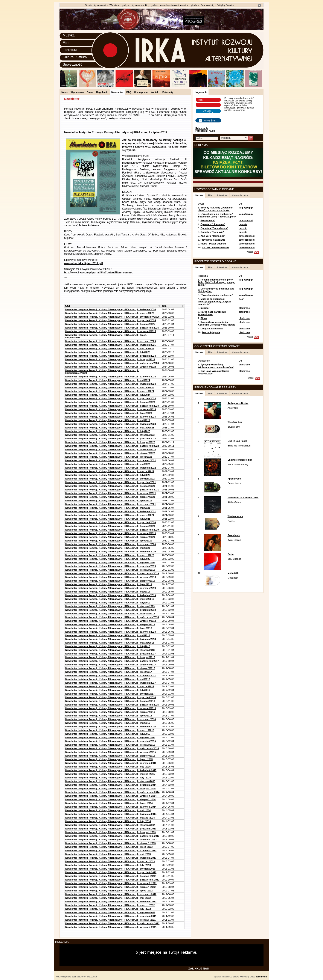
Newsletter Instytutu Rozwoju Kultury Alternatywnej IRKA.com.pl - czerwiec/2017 (110, 675)
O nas (90, 92)
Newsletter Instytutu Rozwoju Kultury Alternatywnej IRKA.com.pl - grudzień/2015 (110, 741)
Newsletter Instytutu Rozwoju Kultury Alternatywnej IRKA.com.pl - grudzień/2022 (110, 439)
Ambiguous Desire (238, 403)
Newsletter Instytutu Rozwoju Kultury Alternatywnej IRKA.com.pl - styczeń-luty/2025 (112, 317)
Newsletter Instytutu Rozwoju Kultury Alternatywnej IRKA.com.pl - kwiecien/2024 (110, 384)
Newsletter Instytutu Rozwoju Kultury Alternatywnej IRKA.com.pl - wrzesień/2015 (111, 752)
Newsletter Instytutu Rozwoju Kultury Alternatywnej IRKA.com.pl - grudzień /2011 (111, 916)
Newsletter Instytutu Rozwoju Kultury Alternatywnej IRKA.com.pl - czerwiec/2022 (110, 460)
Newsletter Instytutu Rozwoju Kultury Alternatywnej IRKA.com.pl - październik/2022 (112, 446)
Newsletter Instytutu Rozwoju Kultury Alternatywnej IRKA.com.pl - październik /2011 (112, 923)
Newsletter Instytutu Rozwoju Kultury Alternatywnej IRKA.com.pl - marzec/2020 (110, 555)
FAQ (129, 92)
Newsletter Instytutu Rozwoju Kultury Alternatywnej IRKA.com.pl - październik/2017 (112, 661)
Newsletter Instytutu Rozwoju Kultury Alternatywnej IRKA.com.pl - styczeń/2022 (110, 479)
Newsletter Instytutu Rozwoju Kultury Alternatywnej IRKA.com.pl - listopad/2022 (110, 442)
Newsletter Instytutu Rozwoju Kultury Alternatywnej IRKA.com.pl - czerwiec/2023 (110, 417)
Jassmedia (261, 977)
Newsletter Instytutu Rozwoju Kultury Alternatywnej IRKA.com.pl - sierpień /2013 (110, 843)
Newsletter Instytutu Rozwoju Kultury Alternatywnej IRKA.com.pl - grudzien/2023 (110, 398)
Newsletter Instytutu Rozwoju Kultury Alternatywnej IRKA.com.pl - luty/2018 (108, 646)
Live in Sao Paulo (237, 441)
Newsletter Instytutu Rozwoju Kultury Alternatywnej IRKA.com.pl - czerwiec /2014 (111, 807)
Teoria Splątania (211, 332)
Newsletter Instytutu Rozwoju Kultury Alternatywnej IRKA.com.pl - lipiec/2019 (109, 584)
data (164, 306)
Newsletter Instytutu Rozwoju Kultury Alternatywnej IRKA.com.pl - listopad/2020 (110, 526)
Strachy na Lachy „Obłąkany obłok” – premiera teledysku (215, 209)
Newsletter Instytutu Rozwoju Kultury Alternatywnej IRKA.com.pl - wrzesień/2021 (111, 493)
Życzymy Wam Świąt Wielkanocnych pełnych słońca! (216, 366)
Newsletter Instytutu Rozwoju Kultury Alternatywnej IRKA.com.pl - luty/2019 (108, 603)
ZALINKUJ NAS (199, 969)
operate (243, 224)
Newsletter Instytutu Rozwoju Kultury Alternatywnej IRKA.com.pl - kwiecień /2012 (111, 902)
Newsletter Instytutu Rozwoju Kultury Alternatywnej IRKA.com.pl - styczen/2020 (110, 562)
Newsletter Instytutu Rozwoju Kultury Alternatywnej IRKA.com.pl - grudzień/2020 (110, 522)
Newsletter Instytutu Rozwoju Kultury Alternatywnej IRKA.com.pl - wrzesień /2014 (111, 796)
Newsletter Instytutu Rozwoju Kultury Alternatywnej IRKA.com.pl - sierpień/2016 (110, 712)
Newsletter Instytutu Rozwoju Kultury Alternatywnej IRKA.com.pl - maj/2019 (108, 592)
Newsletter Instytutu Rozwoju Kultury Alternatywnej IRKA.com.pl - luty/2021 (108, 519)
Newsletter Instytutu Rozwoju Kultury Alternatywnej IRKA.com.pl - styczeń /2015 (110, 781)
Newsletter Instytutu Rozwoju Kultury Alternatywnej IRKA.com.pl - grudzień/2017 (110, 654)
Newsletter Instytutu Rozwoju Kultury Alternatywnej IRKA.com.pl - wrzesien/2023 (111, 409)
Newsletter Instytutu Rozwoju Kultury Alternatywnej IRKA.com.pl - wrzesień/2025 (111, 331)
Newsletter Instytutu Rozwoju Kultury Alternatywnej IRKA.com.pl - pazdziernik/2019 (112, 573)
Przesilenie (234, 535)
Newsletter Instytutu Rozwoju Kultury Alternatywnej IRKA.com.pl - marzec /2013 (110, 861)
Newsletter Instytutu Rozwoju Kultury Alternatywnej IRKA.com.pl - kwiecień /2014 (111, 814)
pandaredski (246, 220)
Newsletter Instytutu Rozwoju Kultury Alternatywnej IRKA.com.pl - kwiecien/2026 (110, 309)
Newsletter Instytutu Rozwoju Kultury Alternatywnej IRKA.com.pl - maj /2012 (108, 898)
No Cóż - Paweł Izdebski (215, 247)
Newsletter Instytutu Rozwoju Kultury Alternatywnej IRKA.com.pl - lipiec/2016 (109, 716)
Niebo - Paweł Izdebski (213, 244)
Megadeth (233, 573)
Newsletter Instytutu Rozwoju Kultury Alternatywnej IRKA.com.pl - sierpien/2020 (110, 537)
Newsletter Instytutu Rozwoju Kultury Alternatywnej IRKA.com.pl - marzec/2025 (110, 348)
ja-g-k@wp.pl (246, 208)
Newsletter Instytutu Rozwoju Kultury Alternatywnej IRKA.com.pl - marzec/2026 (110, 313)
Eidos (204, 318)
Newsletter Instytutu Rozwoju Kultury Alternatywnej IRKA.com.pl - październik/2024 (112, 363)
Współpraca (141, 92)
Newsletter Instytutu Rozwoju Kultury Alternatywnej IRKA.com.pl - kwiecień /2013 (111, 858)
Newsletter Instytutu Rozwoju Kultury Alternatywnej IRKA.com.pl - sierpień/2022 (110, 453)
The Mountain (235, 516)
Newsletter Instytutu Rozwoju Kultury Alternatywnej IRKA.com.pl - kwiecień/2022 (110, 468)
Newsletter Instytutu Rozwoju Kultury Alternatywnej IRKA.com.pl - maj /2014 (108, 810)
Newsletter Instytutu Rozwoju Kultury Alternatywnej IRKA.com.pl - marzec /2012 (110, 905)
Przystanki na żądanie (213, 240)
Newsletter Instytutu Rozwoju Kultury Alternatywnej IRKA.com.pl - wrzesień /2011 (111, 927)
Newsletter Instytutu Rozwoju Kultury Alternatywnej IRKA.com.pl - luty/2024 (108, 395)
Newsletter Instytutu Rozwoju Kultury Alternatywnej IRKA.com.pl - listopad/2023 (110, 402)
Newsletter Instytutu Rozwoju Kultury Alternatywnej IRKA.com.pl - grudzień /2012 (111, 872)
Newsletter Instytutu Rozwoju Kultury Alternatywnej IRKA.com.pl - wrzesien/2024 (111, 367)
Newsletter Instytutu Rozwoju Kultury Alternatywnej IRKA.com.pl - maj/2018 (108, 635)
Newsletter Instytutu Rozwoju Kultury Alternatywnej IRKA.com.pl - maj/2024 (108, 380)
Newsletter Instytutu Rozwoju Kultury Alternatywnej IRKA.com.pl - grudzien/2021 (110, 482)
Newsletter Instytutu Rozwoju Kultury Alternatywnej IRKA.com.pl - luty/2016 (108, 734)
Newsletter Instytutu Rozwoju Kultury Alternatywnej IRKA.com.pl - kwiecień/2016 (110, 727)
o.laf (241, 299)
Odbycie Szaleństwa (212, 329)
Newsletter (117, 92)
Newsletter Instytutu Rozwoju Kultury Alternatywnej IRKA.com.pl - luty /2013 (108, 865)
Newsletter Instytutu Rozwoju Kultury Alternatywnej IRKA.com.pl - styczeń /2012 (110, 912)
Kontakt (155, 92)
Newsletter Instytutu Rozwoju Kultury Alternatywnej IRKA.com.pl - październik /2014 (112, 792)
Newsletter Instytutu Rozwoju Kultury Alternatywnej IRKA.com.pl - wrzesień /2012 (111, 883)
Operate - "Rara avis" (213, 232)
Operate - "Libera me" (213, 224)
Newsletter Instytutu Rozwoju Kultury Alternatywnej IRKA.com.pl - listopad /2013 (110, 832)
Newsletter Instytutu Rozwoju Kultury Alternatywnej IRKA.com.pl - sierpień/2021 (110, 497)
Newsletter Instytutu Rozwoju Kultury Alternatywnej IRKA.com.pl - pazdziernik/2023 (112, 406)
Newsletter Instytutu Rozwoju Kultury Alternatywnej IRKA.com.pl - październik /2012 (112, 880)
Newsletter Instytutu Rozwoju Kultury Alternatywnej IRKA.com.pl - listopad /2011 (110, 920)
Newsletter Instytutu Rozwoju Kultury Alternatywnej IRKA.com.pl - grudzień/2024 (110, 356)
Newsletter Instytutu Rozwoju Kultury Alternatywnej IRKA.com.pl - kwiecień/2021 (110, 511)
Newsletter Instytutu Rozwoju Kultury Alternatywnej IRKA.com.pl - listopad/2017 (110, 657)
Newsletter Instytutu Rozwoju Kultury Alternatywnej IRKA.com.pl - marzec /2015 (110, 774)
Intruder (205, 308)
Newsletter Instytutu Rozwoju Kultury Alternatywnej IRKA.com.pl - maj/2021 (108, 508)
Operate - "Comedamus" (214, 228)
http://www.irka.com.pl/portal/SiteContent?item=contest (98, 273)
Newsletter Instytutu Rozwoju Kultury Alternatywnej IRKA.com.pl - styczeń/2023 (110, 435)
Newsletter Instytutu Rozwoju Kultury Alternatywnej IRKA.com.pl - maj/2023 (108, 420)
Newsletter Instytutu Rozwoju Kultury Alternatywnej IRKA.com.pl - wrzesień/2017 (111, 665)
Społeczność (72, 64)
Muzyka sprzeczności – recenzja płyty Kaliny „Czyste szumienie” (214, 302)
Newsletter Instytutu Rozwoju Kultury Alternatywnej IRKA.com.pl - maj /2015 (108, 767)
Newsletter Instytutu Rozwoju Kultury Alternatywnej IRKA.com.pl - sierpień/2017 (110, 668)
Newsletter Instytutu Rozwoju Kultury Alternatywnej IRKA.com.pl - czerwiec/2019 (110, 588)
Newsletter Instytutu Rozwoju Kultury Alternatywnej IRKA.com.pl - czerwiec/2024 (110, 377)
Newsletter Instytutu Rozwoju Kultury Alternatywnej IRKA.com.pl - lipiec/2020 (109, 541)
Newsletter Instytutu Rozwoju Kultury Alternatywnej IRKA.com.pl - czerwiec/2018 (110, 632)
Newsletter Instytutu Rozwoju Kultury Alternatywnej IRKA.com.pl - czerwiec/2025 (110, 341)
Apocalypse (234, 479)
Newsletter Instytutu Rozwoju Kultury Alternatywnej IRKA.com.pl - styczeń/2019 (110, 606)
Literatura (70, 50)
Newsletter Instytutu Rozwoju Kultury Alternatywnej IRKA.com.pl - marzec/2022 (110, 471)
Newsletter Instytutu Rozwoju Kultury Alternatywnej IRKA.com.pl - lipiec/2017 (109, 672)
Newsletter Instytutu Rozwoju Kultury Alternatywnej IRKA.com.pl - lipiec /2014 (109, 803)
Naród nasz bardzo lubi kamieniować (212, 313)
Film (66, 43)
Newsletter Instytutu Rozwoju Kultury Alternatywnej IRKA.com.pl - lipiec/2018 (109, 628)
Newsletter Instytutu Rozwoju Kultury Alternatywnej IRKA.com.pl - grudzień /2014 (111, 785)
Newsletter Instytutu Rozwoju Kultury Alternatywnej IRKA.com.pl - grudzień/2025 (110, 320)
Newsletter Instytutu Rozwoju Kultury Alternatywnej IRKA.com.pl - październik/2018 (112, 617)
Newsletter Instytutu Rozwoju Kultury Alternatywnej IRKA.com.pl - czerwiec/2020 (110, 544)
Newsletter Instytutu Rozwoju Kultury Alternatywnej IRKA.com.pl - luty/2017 (108, 690)
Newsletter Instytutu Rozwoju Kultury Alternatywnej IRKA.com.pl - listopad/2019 (110, 570)
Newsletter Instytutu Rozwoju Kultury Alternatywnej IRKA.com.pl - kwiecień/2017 (110, 683)
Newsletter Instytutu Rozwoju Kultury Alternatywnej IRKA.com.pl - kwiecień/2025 (110, 345)
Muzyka (69, 35)
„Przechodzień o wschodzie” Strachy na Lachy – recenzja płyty (217, 215)
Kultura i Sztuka (75, 57)
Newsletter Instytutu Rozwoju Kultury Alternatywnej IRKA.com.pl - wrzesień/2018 (111, 621)
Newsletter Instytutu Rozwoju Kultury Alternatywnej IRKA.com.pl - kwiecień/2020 (110, 552)
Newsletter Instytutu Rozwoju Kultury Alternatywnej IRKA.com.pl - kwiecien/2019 (110, 595)
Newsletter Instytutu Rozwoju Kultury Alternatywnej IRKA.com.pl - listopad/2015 (110, 745)
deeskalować (208, 220)
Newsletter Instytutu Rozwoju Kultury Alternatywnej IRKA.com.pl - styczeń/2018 (110, 650)
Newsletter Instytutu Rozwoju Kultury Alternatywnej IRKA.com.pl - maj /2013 (108, 854)
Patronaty (168, 92)
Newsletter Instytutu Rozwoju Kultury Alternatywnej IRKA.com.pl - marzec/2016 (110, 730)
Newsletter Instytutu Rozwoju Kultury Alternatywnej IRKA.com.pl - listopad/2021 (110, 486)
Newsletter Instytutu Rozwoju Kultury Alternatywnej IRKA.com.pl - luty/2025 (108, 352)
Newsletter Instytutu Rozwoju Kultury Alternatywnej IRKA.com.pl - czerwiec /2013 (111, 850)
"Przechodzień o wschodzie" (217, 295)
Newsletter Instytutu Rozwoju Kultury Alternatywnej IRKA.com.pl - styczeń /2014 (110, 825)
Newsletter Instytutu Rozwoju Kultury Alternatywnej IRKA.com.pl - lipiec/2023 (109, 413)
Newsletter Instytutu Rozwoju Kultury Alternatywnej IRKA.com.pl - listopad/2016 (110, 701)
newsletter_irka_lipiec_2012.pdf (84, 263)
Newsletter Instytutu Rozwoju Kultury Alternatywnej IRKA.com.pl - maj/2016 (108, 723)
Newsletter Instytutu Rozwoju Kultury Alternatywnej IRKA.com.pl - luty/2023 (108, 431)
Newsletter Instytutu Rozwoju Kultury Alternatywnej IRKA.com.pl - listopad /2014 (110, 789)
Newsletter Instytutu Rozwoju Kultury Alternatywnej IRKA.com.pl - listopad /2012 (110, 876)
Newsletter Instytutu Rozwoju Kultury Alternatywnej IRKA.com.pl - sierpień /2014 (110, 799)
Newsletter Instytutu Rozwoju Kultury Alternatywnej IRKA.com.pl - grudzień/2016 (110, 697)
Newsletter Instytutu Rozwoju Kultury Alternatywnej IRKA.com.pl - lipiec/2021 (109, 501)
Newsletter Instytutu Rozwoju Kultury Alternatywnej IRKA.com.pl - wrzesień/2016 (111, 708)
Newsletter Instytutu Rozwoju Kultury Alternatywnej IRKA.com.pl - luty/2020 (108, 559)
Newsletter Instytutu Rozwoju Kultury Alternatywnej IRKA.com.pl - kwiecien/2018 (110, 639)
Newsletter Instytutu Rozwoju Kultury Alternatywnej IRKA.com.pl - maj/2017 (108, 679)
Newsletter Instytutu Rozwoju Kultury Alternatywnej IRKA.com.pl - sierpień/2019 (110, 581)
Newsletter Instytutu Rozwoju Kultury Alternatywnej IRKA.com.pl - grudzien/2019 (110, 566)
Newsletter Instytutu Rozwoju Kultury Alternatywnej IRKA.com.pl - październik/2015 (112, 748)
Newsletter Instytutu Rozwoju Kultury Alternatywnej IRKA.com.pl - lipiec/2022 (109, 457)
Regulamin (102, 92)
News (65, 92)
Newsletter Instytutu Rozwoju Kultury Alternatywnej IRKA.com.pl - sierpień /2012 (110, 887)
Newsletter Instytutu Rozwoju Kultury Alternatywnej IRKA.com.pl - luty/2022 (108, 475)
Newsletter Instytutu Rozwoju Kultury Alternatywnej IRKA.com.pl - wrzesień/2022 (111, 449)
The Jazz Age (235, 422)
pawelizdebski (247, 236)
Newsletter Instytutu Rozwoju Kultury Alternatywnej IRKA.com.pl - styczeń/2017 (110, 694)
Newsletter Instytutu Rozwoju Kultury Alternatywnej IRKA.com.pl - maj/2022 (108, 464)
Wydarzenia (77, 92)
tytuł (68, 306)
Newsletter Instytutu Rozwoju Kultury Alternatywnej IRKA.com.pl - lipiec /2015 (109, 759)
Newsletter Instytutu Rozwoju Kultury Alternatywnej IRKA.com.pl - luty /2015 (108, 778)
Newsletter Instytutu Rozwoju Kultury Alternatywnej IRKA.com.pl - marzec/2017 (110, 686)
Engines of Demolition (240, 460)
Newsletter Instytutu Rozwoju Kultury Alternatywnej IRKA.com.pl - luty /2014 (108, 821)
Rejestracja (202, 128)
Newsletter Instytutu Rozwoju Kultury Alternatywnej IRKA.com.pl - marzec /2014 (110, 818)
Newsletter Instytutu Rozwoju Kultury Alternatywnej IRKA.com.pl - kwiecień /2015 (111, 770)
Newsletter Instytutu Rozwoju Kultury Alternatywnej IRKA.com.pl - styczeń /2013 (110, 869)
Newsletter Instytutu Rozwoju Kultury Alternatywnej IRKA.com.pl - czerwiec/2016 (110, 719)
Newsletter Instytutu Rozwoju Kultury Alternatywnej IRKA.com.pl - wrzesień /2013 (111, 840)
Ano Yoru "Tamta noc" (213, 236)
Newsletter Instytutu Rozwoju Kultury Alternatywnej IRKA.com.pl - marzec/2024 (110, 387)
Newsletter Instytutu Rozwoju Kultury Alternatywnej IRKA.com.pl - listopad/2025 (110, 324)
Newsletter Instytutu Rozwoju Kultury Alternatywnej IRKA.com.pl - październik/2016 (112, 705)
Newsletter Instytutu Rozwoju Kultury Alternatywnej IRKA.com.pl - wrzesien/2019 (111, 577)
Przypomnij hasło (205, 131)
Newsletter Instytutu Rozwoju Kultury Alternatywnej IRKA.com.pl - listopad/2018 (110, 614)
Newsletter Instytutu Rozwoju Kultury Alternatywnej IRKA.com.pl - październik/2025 (112, 328)
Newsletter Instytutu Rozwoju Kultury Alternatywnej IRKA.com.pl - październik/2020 (112, 530)
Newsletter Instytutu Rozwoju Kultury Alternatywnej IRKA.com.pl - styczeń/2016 (110, 737)
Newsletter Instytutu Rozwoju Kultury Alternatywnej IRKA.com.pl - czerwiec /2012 (111, 894)
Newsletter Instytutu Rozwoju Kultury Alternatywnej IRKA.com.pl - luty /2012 (108, 909)
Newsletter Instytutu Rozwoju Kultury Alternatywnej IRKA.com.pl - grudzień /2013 (111, 829)
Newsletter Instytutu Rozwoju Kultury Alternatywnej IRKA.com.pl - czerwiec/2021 (110, 504)
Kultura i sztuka (240, 195)
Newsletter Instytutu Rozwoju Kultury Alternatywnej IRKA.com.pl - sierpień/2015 (110, 756)
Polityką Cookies (225, 5)
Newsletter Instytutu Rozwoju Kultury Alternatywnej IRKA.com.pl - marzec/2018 (110, 643)
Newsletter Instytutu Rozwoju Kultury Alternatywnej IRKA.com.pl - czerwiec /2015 (111, 763)
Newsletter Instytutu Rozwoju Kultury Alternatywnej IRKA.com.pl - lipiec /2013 (109, 847)
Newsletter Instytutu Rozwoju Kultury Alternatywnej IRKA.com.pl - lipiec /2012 (109, 891)
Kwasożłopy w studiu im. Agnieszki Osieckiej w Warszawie (216, 323)
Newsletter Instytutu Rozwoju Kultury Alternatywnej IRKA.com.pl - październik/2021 (112, 490)
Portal (231, 554)
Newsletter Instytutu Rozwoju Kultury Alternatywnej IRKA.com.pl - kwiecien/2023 (110, 424)
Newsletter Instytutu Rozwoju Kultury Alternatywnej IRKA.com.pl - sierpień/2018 (110, 624)
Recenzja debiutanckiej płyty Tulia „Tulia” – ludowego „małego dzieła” (216, 282)
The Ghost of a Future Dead (243, 498)
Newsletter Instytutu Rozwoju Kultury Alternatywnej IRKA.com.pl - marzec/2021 (110, 515)
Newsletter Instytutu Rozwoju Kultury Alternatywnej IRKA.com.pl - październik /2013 (112, 836)
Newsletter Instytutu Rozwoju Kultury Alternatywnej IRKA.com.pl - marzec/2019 (110, 599)
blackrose (244, 308)
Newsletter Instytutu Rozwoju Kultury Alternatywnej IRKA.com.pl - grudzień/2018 (110, 610)
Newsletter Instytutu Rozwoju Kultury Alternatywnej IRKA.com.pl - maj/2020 (108, 548)
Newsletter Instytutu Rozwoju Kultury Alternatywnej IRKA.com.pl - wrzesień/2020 (111, 533)
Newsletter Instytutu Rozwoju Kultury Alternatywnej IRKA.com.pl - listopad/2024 (110, 359)
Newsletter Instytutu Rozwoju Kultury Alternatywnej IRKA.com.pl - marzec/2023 (110, 428)
